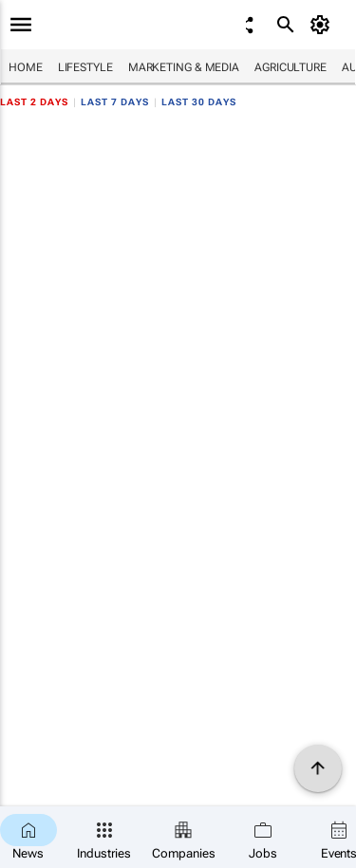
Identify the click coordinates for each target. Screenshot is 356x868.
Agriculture (290, 67)
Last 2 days (34, 102)
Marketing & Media (184, 67)
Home (26, 67)
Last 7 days (115, 102)
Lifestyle (85, 67)
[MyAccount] (323, 25)
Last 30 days (199, 102)
